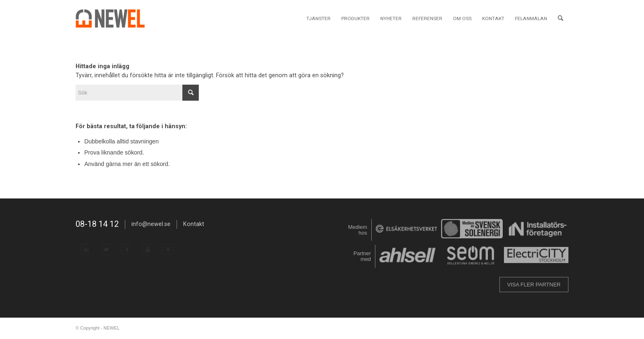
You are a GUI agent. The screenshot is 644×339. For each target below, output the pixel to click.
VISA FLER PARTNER (534, 285)
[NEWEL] (115, 18)
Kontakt (194, 224)
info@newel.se (151, 224)
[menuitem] (319, 18)
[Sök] (560, 18)
